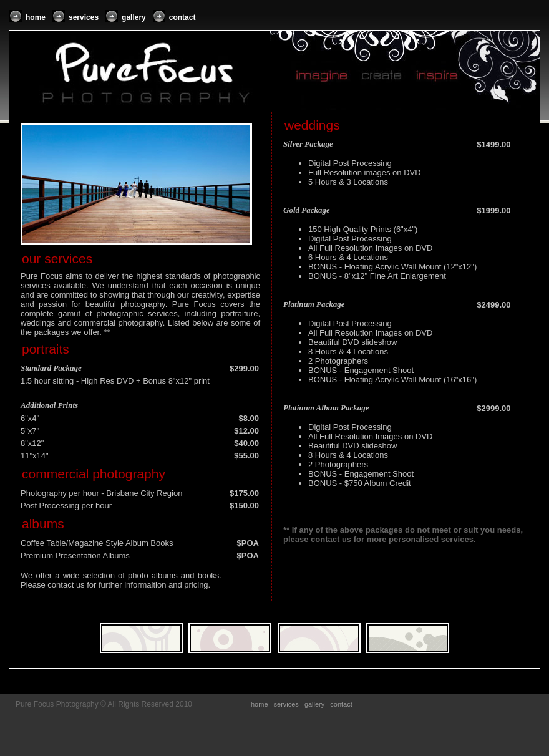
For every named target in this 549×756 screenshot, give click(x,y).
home (36, 17)
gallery (134, 17)
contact (182, 17)
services (84, 17)
